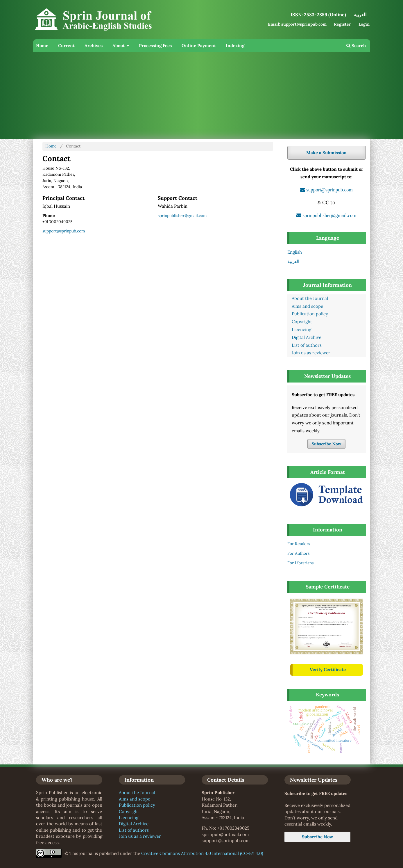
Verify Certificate (328, 669)
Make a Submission (326, 153)
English (295, 252)
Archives (94, 46)
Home (42, 46)
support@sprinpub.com (64, 231)
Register (342, 24)
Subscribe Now (326, 444)
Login (364, 24)
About (119, 46)
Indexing (235, 46)
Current (66, 46)
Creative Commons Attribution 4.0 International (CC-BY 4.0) (202, 853)
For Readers (299, 544)
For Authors (298, 553)
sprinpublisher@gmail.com (182, 216)
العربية (293, 261)
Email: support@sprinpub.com (297, 24)
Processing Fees (155, 46)
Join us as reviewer (311, 353)
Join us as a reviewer (140, 836)
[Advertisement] (207, 95)
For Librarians (300, 563)
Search (356, 46)
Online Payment (199, 46)
